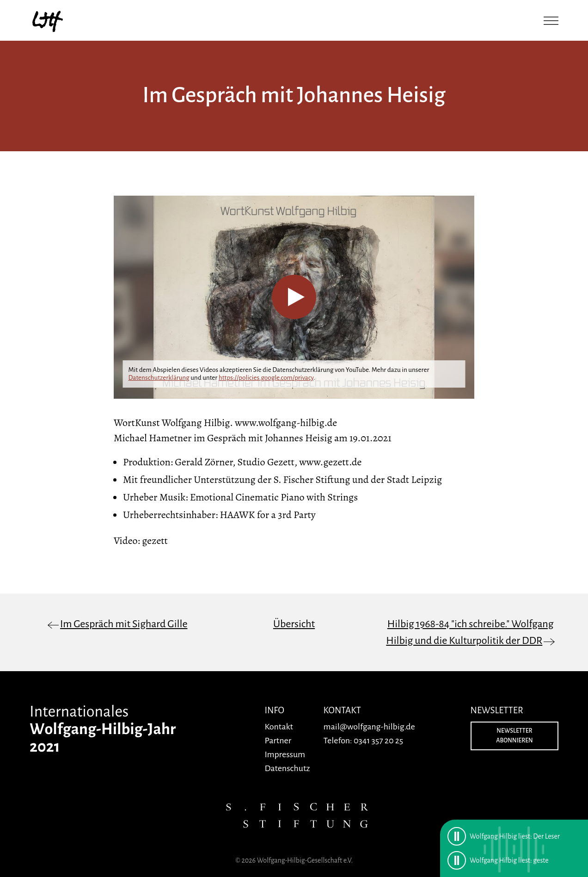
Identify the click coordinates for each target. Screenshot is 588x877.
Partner (278, 741)
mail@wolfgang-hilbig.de (369, 727)
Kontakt (279, 727)
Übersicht (294, 624)
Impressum (285, 754)
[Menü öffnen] (551, 20)
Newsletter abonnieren (514, 736)
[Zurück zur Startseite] (48, 20)
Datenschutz (287, 768)
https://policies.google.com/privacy (266, 378)
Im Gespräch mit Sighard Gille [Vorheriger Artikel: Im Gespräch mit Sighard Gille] (124, 624)
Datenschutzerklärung (159, 378)
